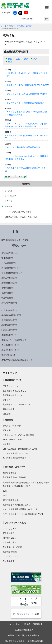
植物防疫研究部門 (9, 325)
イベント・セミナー (12, 556)
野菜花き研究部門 (9, 310)
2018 (26, 59)
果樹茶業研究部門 (9, 303)
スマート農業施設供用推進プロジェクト (20, 509)
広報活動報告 (9, 533)
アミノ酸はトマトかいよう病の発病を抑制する (27, 94)
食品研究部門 (7, 298)
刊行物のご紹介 (10, 538)
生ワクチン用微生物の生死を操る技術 (23, 147)
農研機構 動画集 (10, 552)
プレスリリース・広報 (15, 523)
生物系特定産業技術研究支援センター (18, 360)
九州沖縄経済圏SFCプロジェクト (17, 458)
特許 (5, 495)
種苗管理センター (9, 355)
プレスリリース (10, 529)
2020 (10, 59)
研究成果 (20, 26)
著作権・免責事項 (32, 624)
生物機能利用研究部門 (11, 315)
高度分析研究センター (11, 350)
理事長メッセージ (11, 386)
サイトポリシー (14, 624)
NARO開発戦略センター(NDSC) (15, 240)
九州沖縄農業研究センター (13, 273)
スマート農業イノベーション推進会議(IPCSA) (23, 514)
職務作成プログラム (12, 500)
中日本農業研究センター (12, 263)
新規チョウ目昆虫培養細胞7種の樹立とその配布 (28, 85)
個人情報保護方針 (35, 641)
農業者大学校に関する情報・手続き (24, 635)
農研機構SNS (9, 561)
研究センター (19, 245)
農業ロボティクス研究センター (15, 340)
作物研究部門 (7, 288)
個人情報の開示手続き (15, 641)
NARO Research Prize (12, 440)
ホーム (4, 26)
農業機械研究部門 (9, 283)
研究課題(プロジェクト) (13, 426)
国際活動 (7, 414)
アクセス (7, 400)
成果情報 (29, 26)
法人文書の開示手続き (24, 630)
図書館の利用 (9, 409)
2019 (18, 59)
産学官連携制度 (10, 473)
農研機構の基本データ (12, 395)
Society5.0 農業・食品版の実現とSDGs (20, 449)
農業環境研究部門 (9, 320)
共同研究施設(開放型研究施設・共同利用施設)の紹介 (26, 483)
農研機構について (13, 380)
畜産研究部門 (7, 293)
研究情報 (12, 26)
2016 (10, 62)
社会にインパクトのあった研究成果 (18, 435)
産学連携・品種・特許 (15, 467)
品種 (5, 491)
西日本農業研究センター (12, 268)
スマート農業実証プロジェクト (16, 453)
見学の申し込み (10, 542)
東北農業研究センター (11, 258)
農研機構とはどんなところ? (15, 391)
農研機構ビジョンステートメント (17, 404)
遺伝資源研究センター (11, 345)
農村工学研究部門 (9, 278)
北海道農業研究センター (12, 253)
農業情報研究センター (11, 335)
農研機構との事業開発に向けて (16, 486)
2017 (35, 59)
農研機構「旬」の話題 (12, 547)
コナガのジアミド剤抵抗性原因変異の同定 (25, 103)
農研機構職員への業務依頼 (14, 477)
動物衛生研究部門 (9, 330)
